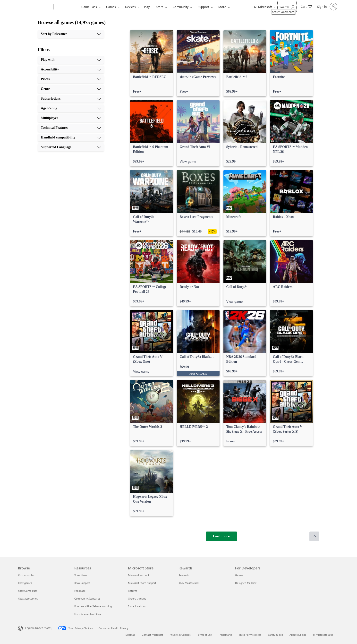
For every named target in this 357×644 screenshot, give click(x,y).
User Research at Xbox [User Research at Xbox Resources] (88, 614)
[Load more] (221, 536)
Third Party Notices (250, 635)
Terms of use (204, 635)
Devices (130, 7)
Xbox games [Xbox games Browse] (25, 583)
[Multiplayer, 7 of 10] (71, 118)
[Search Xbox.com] (287, 6)
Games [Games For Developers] (239, 575)
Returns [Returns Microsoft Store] (133, 591)
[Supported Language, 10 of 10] (71, 147)
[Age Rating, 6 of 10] (71, 108)
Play (147, 7)
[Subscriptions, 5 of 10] (71, 99)
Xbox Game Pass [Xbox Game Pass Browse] (28, 591)
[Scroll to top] (314, 536)
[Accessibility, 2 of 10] (71, 69)
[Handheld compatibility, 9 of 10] (71, 137)
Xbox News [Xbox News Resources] (81, 575)
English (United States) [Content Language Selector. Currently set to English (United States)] (39, 628)
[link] (152, 63)
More (222, 7)
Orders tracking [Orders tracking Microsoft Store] (137, 598)
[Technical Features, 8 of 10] (71, 128)
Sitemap (130, 635)
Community (181, 7)
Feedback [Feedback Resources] (80, 591)
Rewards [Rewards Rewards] (184, 575)
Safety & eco (275, 635)
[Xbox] (67, 7)
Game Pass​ (89, 7)
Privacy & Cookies (180, 635)
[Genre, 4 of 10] (71, 89)
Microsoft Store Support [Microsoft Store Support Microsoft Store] (142, 583)
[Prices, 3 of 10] (71, 79)
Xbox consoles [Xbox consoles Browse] (26, 575)
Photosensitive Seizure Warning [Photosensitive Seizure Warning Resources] (93, 606)
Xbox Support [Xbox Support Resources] (82, 583)
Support (203, 7)
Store (160, 7)
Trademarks (225, 635)
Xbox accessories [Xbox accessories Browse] (28, 598)
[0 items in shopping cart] (306, 6)
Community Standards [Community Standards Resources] (87, 598)
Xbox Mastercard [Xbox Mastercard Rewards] (188, 583)
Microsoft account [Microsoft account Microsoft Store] (139, 575)
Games (111, 7)
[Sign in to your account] (327, 7)
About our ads (298, 635)
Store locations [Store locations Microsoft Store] (137, 606)
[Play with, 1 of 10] (71, 60)
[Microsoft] (35, 7)
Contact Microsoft (152, 635)
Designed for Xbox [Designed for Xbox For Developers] (246, 583)
